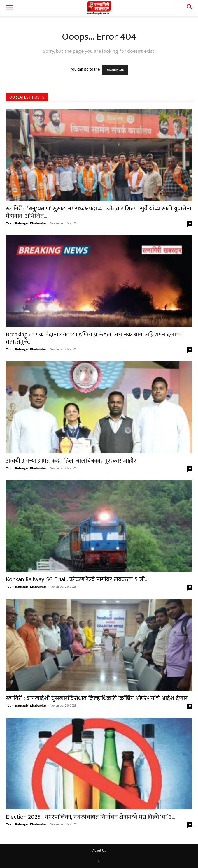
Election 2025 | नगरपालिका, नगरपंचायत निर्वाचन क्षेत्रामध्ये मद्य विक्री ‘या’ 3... (91, 817)
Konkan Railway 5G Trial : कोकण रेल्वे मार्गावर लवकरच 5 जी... (77, 579)
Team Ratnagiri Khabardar (26, 223)
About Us (99, 851)
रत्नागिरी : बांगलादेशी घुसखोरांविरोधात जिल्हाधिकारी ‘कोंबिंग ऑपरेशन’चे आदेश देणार (97, 698)
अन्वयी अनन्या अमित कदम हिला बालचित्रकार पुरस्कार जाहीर (71, 461)
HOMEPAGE (115, 70)
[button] (9, 8)
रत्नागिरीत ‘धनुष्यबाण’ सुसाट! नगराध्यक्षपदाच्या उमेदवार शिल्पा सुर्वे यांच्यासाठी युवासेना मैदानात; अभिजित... (99, 212)
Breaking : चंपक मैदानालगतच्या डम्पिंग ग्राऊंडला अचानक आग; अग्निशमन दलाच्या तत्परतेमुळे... (95, 338)
